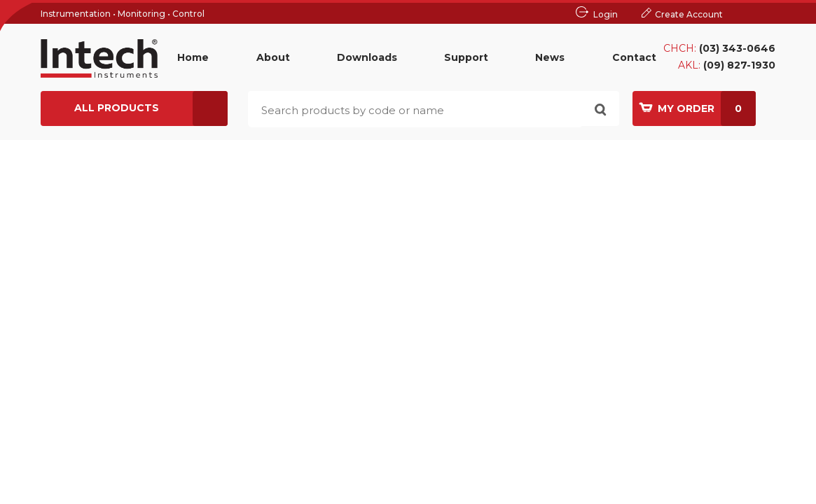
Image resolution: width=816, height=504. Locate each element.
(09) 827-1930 (739, 65)
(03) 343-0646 (737, 48)
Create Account (689, 14)
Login (606, 14)
